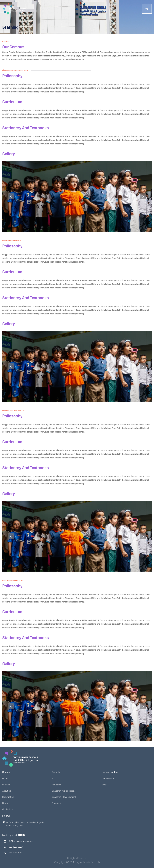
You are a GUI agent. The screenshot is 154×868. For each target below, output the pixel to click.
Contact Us (8, 809)
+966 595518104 (15, 853)
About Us (7, 791)
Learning (6, 785)
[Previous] (11, 198)
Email (104, 785)
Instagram (57, 785)
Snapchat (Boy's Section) (64, 797)
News (5, 803)
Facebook (57, 803)
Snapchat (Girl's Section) (64, 791)
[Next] (143, 198)
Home (5, 779)
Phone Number (109, 779)
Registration (8, 797)
